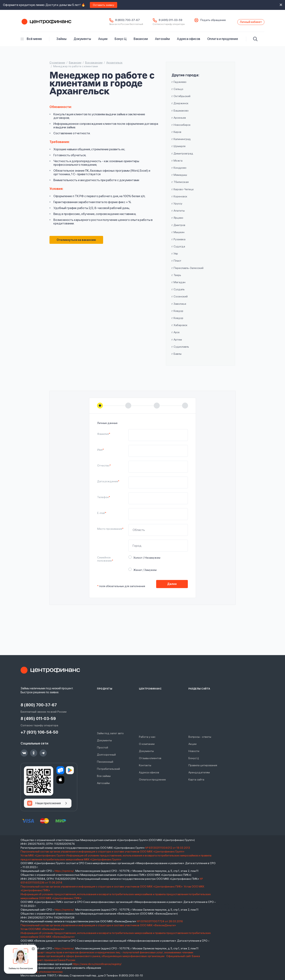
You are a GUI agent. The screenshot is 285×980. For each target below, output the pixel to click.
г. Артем (177, 342)
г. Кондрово (179, 171)
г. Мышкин (178, 235)
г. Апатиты (178, 214)
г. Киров (176, 135)
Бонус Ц (121, 42)
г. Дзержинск (180, 106)
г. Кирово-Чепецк (183, 192)
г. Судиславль (180, 350)
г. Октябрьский (181, 99)
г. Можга (177, 164)
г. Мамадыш (179, 178)
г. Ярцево (177, 221)
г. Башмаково (180, 114)
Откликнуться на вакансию (78, 244)
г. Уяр (175, 257)
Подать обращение (201, 22)
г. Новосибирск (181, 128)
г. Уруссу (177, 206)
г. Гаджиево (179, 85)
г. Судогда (178, 249)
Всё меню (31, 42)
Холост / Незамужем (146, 560)
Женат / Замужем (144, 573)
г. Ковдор (177, 314)
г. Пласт (176, 264)
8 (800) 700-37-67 (115, 22)
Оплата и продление (223, 42)
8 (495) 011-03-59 (158, 22)
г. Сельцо (177, 92)
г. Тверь (176, 278)
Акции (103, 42)
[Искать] (255, 42)
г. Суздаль (178, 292)
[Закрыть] (33, 949)
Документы (82, 42)
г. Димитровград (182, 156)
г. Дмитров (178, 228)
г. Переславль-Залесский (188, 271)
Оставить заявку (104, 5)
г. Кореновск (179, 199)
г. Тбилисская (180, 185)
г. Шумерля (179, 149)
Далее (172, 589)
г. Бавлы (177, 357)
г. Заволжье (179, 307)
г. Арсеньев (179, 121)
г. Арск (176, 335)
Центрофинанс (46, 24)
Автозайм (162, 42)
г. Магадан (179, 285)
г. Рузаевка (179, 242)
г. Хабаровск (180, 328)
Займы (61, 42)
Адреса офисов (189, 42)
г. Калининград (181, 142)
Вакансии (141, 42)
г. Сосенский (180, 300)
